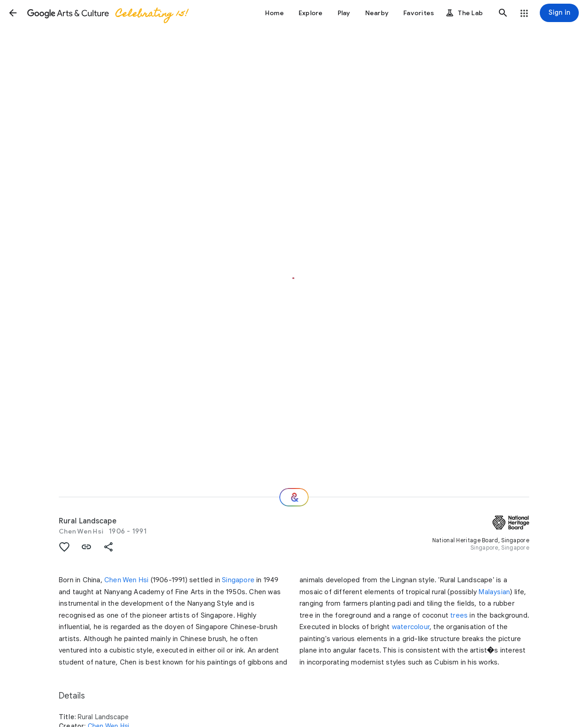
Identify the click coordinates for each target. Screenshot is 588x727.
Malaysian (494, 592)
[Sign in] (559, 13)
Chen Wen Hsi (81, 531)
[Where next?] (294, 497)
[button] (13, 13)
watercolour (411, 627)
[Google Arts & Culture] (107, 13)
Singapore (238, 580)
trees (459, 615)
